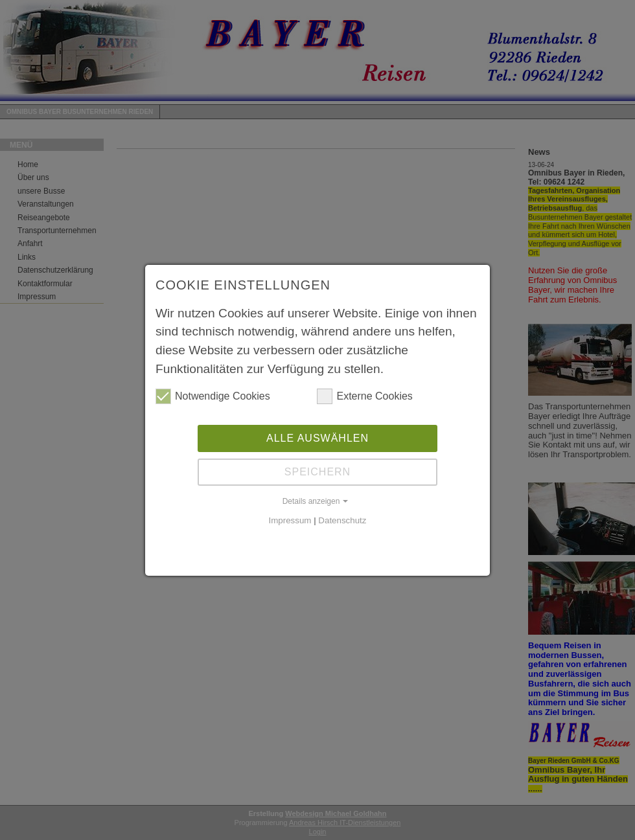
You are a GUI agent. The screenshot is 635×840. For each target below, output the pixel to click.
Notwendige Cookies (213, 395)
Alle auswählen (317, 437)
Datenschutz (342, 519)
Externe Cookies (364, 395)
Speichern (317, 471)
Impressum (290, 519)
